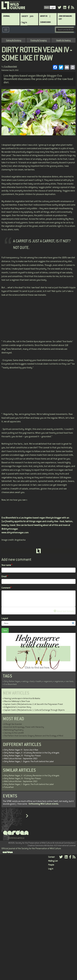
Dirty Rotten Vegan (12, 681)
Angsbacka (20, 540)
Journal (6, 16)
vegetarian (59, 681)
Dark (47, 7)
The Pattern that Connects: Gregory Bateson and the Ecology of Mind (34, 736)
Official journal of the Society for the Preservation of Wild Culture (31, 848)
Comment (6, 588)
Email (4, 576)
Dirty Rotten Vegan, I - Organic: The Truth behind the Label (29, 761)
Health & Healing (63, 40)
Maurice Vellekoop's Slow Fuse (17, 701)
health (39, 681)
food (32, 681)
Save (5, 630)
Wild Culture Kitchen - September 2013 (21, 758)
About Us (44, 16)
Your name (6, 565)
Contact (51, 857)
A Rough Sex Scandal (13, 724)
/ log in (24, 22)
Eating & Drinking (14, 40)
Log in (51, 869)
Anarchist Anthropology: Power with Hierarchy (24, 727)
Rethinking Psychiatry (14, 730)
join (32, 16)
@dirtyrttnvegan (10, 529)
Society (25, 16)
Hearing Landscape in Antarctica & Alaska (22, 698)
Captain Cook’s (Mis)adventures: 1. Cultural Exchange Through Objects (34, 710)
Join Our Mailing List (65, 18)
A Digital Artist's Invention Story (18, 707)
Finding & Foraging (38, 40)
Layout (5, 618)
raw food (69, 681)
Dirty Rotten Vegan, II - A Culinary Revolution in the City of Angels (32, 753)
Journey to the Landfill (14, 733)
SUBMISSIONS (45, 22)
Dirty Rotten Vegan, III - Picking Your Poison (22, 756)
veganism (48, 681)
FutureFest (9, 787)
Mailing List (53, 861)
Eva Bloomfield (11, 66)
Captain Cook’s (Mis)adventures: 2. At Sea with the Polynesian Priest (33, 704)
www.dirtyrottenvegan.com (15, 533)
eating (25, 681)
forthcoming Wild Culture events (43, 804)
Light (53, 7)
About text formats (64, 611)
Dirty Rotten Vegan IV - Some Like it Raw (21, 750)
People (51, 865)
